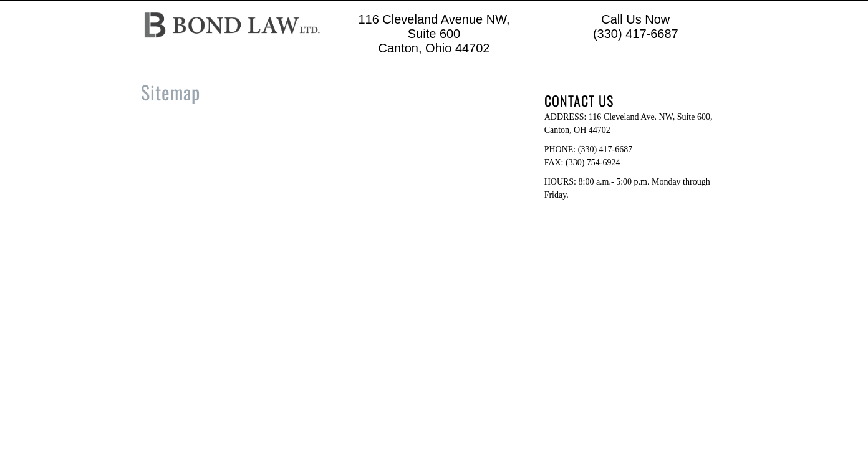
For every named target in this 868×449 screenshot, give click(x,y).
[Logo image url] (232, 24)
